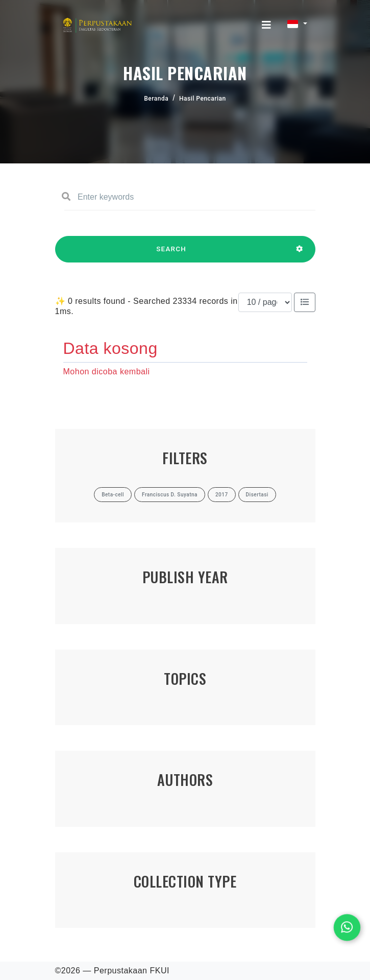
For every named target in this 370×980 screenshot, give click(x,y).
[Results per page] (265, 302)
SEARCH (171, 254)
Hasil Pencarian (203, 99)
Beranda (156, 99)
